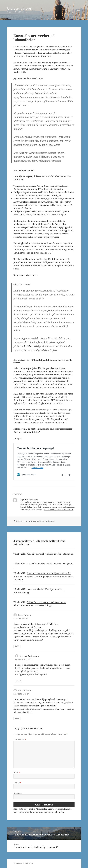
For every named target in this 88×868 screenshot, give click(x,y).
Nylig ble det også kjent (24, 394)
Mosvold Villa (24, 346)
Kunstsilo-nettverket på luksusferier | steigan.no (50, 554)
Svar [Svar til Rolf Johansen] (17, 718)
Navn (17, 772)
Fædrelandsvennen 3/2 (38, 371)
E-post (17, 783)
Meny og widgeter (79, 13)
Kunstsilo (51, 521)
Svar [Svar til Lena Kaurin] (17, 646)
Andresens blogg (19, 8)
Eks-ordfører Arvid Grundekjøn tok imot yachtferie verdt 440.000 (43, 361)
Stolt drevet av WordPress (23, 863)
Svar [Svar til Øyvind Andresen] (19, 681)
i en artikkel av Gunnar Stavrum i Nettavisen (48, 69)
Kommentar (20, 740)
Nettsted (18, 793)
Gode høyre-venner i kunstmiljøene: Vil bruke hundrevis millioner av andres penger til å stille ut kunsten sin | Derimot (43, 576)
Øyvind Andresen (37, 521)
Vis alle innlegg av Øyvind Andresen (58, 509)
